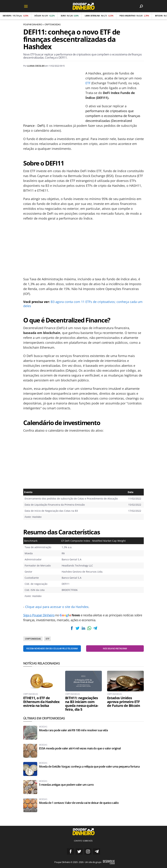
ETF (88, 83)
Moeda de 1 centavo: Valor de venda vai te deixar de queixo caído (79, 803)
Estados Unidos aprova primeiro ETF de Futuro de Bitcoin (124, 702)
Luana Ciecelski (36, 66)
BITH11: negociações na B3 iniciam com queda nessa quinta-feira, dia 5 (82, 704)
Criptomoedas (53, 24)
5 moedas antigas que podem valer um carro (66, 785)
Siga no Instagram (88, 851)
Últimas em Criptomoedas (44, 718)
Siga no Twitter (79, 851)
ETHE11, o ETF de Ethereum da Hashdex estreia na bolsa (41, 702)
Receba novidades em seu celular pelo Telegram (52, 649)
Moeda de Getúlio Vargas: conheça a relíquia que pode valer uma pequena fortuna (89, 767)
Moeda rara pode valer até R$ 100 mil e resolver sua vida (73, 730)
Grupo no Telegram (97, 851)
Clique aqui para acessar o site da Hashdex (57, 607)
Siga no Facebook (70, 851)
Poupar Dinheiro (33, 24)
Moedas (43, 727)
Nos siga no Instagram (115, 649)
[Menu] (26, 6)
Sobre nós (88, 841)
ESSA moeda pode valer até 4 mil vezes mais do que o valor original (80, 748)
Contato (78, 841)
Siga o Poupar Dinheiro (39, 615)
